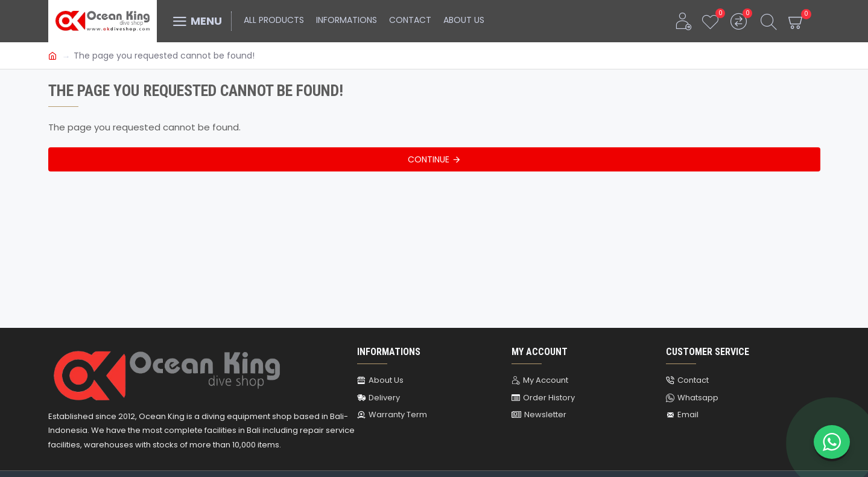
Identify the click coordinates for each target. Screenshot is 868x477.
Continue (429, 159)
